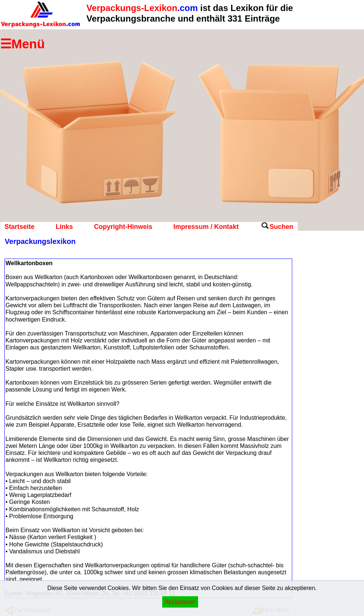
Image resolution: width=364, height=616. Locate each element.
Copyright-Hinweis (123, 227)
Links (64, 227)
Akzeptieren (180, 602)
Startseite (19, 227)
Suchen (281, 227)
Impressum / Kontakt (206, 227)
